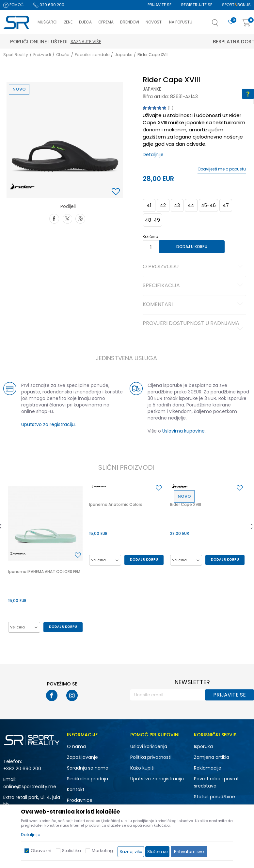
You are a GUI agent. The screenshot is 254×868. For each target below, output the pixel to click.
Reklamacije (208, 768)
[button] (222, 25)
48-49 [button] (152, 220)
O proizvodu (194, 267)
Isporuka (203, 746)
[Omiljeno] (231, 22)
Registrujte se (197, 5)
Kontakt (76, 789)
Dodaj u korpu (192, 247)
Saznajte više (157, 42)
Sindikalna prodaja (87, 779)
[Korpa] (246, 23)
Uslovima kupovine (183, 431)
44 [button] (191, 205)
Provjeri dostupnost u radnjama (194, 326)
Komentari (194, 305)
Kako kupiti (142, 768)
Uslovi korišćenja (149, 746)
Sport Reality (16, 55)
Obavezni (41, 851)
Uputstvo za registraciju (48, 424)
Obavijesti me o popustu (222, 169)
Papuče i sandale (92, 55)
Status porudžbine (214, 797)
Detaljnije (153, 154)
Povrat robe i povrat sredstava (216, 782)
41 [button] (149, 205)
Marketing (102, 851)
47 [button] (226, 205)
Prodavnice (80, 800)
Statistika (71, 851)
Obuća (63, 55)
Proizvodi (42, 55)
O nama (76, 746)
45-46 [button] (208, 205)
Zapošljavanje (82, 757)
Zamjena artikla (212, 757)
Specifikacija (194, 286)
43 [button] (177, 205)
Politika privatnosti (151, 757)
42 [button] (163, 205)
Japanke (123, 55)
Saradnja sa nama (88, 768)
